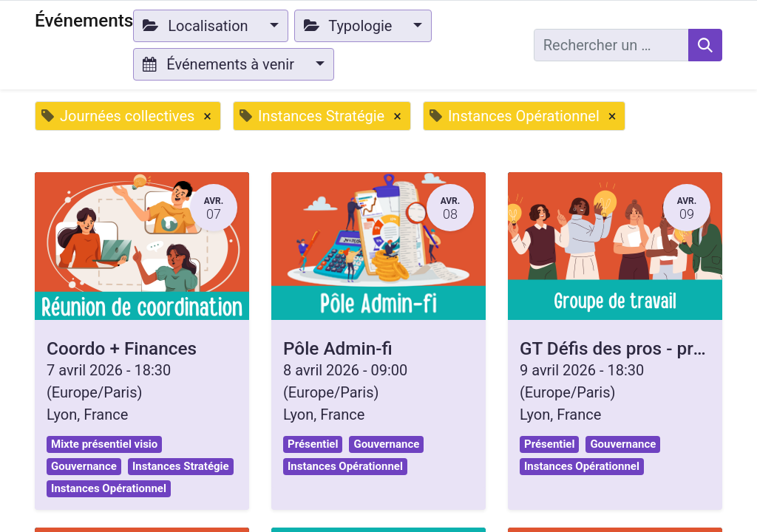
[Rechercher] (705, 45)
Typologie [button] (350, 26)
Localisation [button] (197, 26)
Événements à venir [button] (220, 64)
